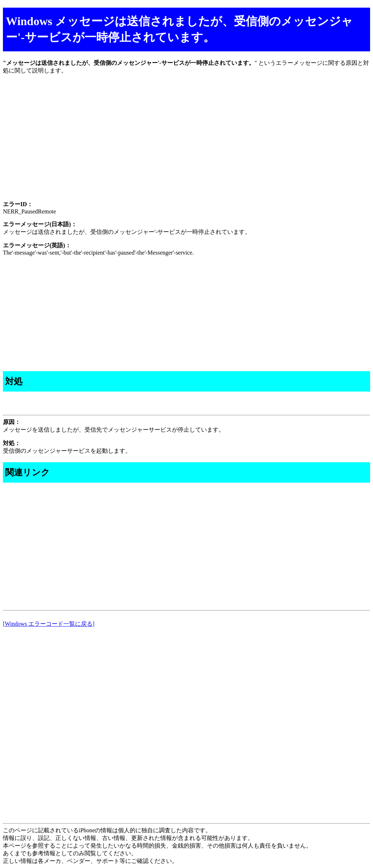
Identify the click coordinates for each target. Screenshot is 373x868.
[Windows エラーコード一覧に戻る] (49, 624)
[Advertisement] (186, 144)
